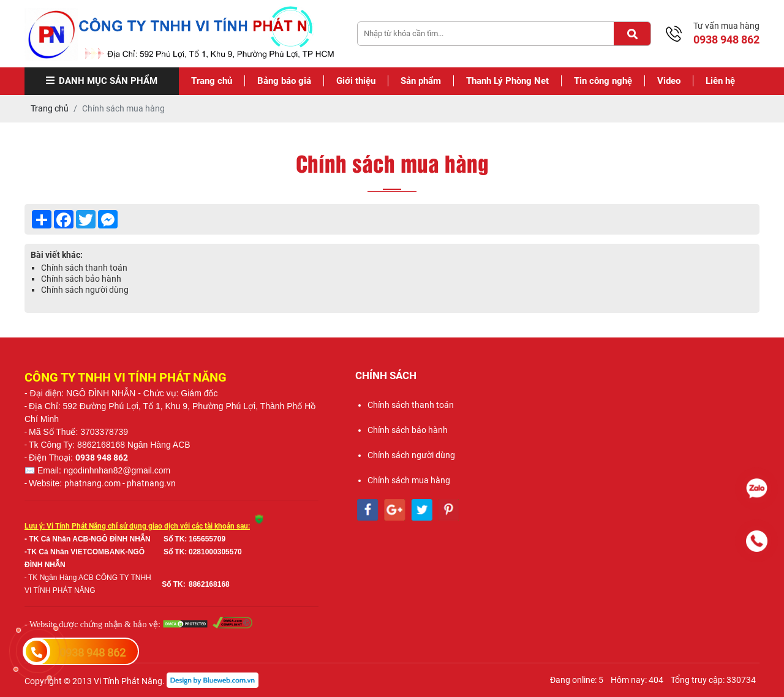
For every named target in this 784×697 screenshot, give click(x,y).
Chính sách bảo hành (81, 279)
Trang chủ (212, 81)
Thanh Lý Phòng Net (507, 81)
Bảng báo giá (284, 81)
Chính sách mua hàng (409, 480)
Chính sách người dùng (85, 290)
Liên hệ (720, 81)
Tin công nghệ (603, 81)
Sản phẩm (421, 81)
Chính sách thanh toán (84, 268)
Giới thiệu (356, 81)
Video (669, 81)
